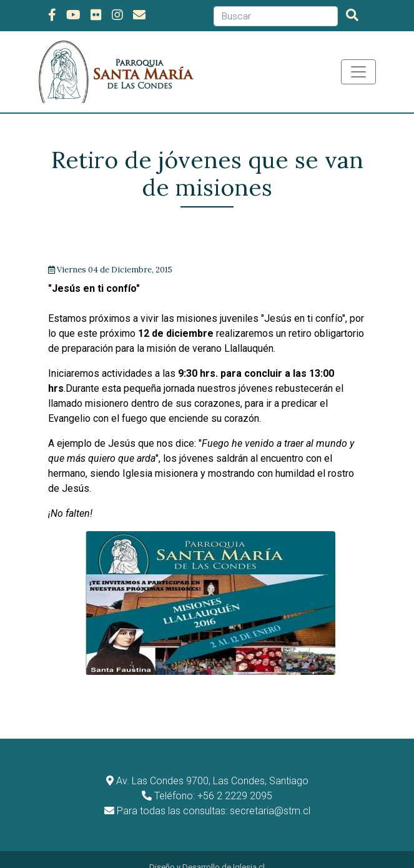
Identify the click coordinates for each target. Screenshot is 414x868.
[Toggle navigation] (358, 72)
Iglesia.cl (249, 852)
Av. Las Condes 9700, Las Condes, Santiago (212, 766)
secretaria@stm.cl (270, 796)
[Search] (276, 17)
